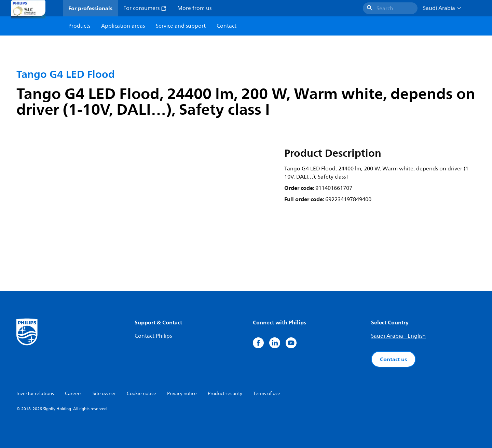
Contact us (393, 359)
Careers (73, 394)
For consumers (145, 8)
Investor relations (35, 394)
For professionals (90, 8)
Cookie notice (141, 394)
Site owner (104, 394)
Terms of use (267, 394)
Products (79, 26)
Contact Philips (153, 336)
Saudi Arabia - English (398, 336)
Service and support (181, 26)
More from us (194, 8)
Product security (225, 394)
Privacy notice (182, 394)
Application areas (123, 26)
